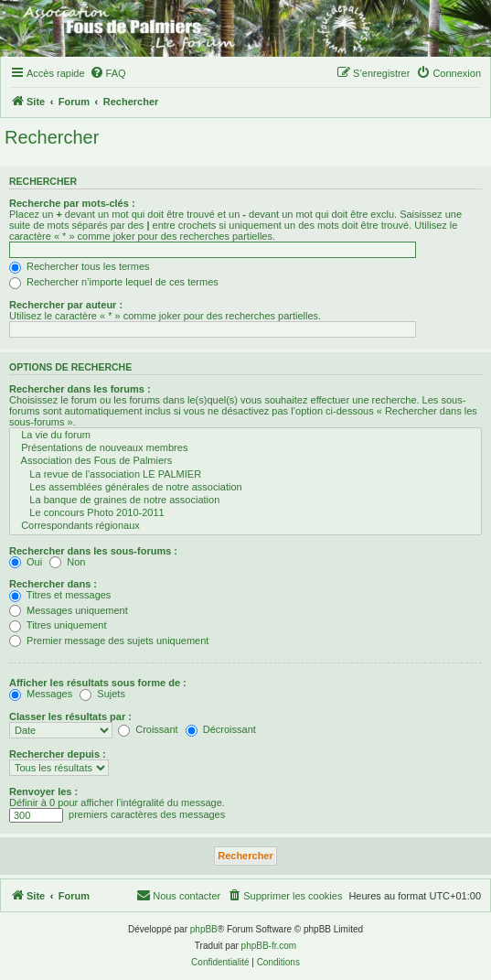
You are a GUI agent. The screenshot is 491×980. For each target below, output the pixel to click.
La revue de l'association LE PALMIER (245, 475)
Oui (26, 562)
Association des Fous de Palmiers (245, 461)
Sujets (102, 694)
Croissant (148, 729)
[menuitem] (108, 73)
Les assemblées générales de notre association (245, 488)
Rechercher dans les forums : (80, 389)
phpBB (204, 929)
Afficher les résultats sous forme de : (98, 683)
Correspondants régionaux (245, 526)
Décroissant (221, 729)
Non (67, 562)
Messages (41, 694)
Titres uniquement (58, 625)
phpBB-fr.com (269, 946)
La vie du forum (245, 436)
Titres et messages (60, 595)
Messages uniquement (69, 610)
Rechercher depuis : (58, 754)
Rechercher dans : (53, 584)
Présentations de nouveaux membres (245, 448)
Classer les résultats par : (70, 716)
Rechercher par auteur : (66, 305)
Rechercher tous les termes (80, 266)
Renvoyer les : (43, 792)
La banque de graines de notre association (245, 501)
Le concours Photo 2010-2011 (245, 513)
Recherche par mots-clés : (72, 203)
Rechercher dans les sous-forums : (93, 551)
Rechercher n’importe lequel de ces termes (114, 282)
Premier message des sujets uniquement (109, 641)
